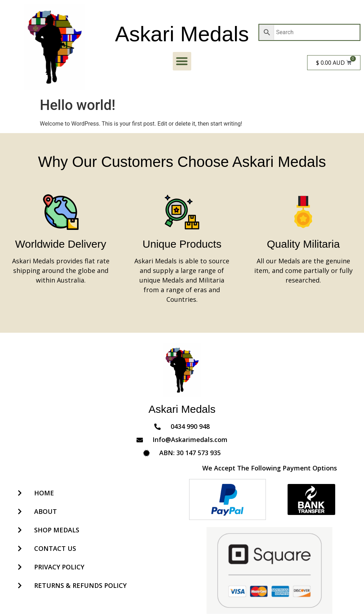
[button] (182, 61)
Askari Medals (182, 34)
